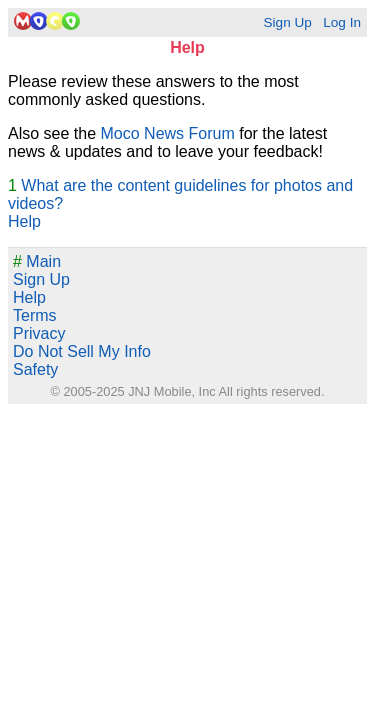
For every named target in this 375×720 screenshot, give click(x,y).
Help (24, 221)
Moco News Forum (168, 133)
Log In (342, 22)
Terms (35, 315)
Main (37, 261)
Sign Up (287, 22)
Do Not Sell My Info (82, 351)
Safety (35, 369)
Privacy (39, 333)
